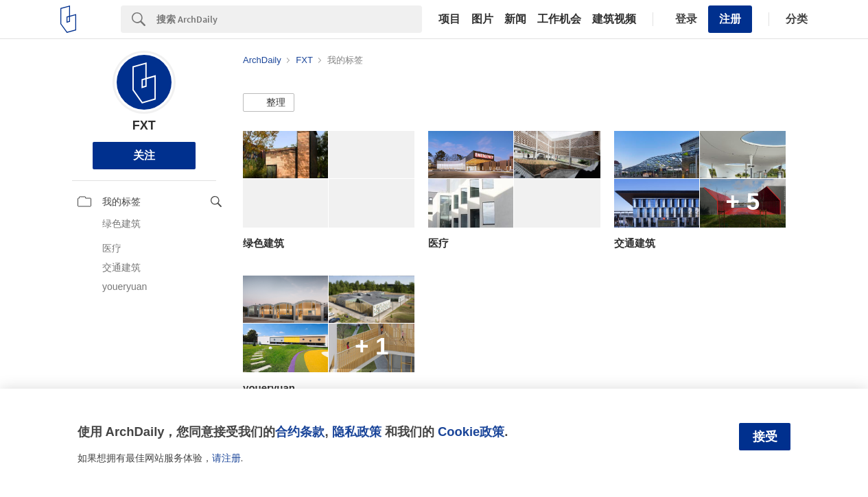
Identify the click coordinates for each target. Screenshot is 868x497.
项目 (449, 19)
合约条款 (300, 432)
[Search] (289, 19)
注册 (730, 19)
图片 (482, 19)
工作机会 (559, 19)
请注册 (226, 458)
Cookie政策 (471, 432)
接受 (765, 437)
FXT (144, 125)
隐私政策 (357, 432)
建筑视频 (614, 19)
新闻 (515, 19)
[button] (269, 103)
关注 (144, 155)
